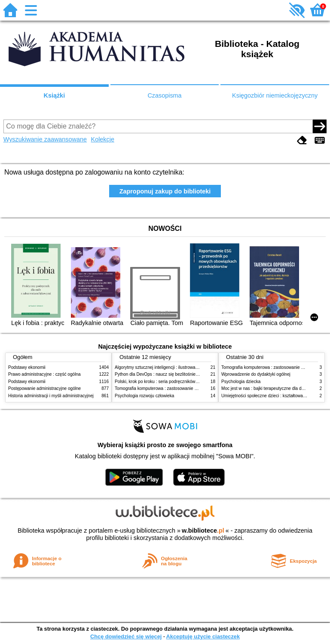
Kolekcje (103, 139)
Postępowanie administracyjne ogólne (44, 388)
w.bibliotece (203, 531)
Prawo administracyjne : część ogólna (44, 374)
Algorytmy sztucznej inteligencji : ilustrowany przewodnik (169, 367)
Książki (55, 95)
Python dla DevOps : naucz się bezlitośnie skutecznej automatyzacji (180, 374)
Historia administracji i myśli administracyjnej (51, 396)
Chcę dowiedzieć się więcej (126, 636)
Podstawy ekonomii (27, 367)
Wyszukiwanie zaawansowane (45, 139)
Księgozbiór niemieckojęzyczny (275, 95)
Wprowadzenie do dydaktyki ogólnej (256, 374)
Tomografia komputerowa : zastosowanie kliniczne (163, 388)
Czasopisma (164, 95)
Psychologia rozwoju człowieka (144, 396)
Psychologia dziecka (241, 382)
